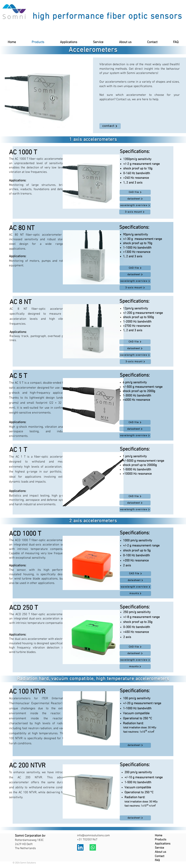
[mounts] (135, 593)
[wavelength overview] (135, 205)
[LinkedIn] (80, 847)
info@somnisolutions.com (93, 836)
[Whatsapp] (93, 847)
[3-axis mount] (135, 212)
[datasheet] (135, 199)
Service (159, 848)
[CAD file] (135, 192)
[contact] (110, 126)
